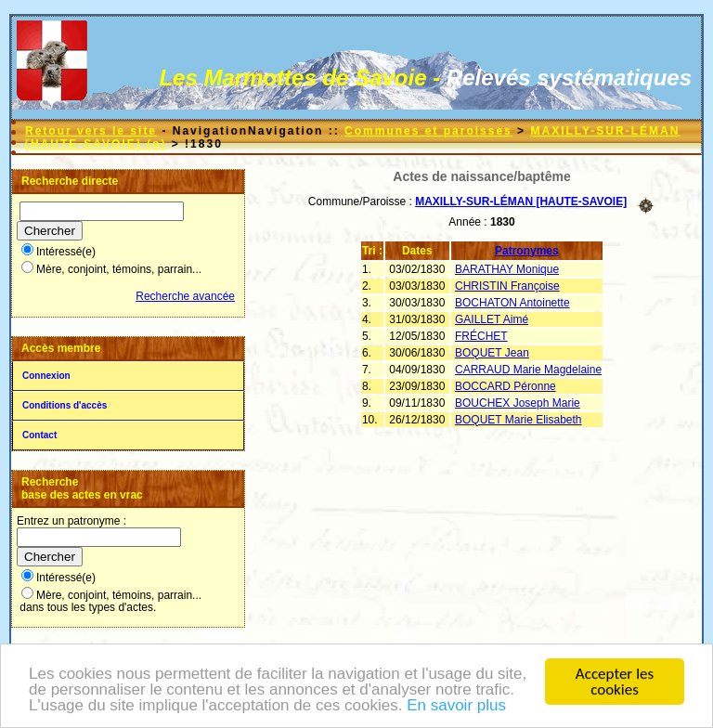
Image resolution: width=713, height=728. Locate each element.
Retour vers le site (91, 131)
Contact (39, 435)
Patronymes (527, 251)
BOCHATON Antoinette (512, 303)
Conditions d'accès (65, 405)
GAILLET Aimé (492, 319)
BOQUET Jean (492, 353)
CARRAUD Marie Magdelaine (528, 370)
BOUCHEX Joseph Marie (518, 403)
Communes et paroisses (428, 131)
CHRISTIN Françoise (507, 286)
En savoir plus (456, 706)
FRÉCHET (481, 336)
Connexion (46, 376)
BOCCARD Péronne (506, 386)
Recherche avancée (185, 296)
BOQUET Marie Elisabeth (519, 420)
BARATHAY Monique (507, 269)
